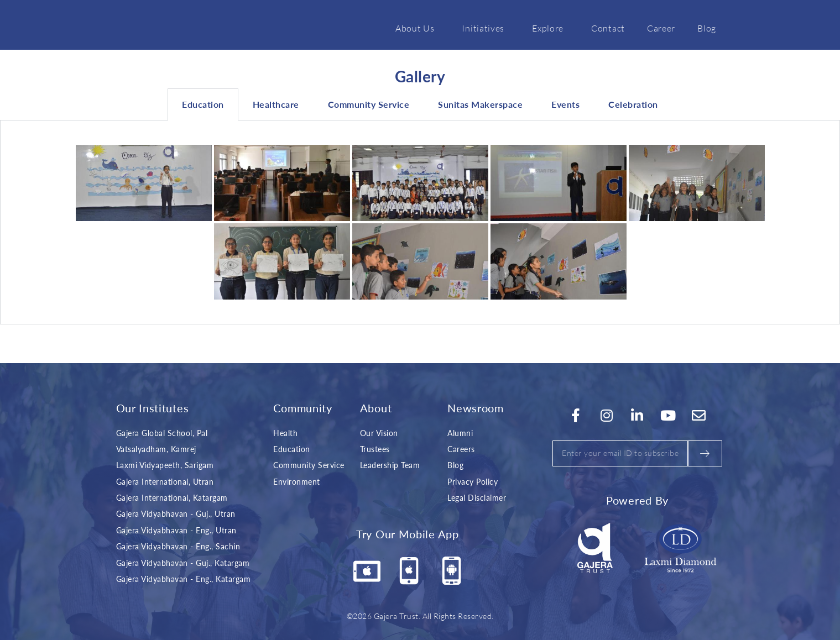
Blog (707, 28)
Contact (608, 28)
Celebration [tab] (633, 104)
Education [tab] (203, 104)
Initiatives (486, 28)
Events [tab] (565, 104)
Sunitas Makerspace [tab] (480, 104)
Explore (551, 28)
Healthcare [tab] (276, 104)
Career (661, 28)
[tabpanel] (420, 222)
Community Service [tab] (369, 104)
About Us (418, 28)
